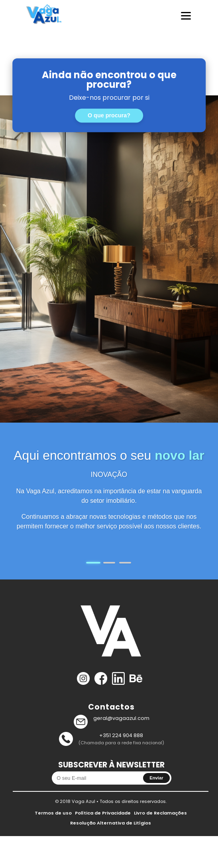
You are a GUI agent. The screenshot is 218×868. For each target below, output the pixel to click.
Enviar (156, 778)
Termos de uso (53, 813)
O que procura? (109, 116)
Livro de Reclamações (160, 813)
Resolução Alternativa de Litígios (111, 823)
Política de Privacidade (103, 813)
